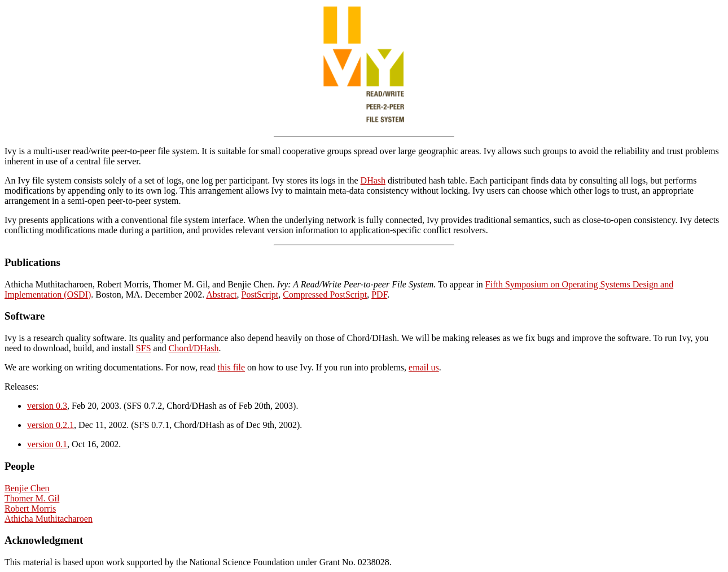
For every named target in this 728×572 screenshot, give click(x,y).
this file (231, 367)
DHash (373, 180)
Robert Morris (30, 508)
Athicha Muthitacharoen (49, 519)
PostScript (260, 294)
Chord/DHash (194, 348)
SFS (144, 348)
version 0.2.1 (51, 425)
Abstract (221, 294)
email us (424, 367)
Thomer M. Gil (32, 498)
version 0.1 (47, 444)
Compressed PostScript (325, 294)
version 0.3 (47, 406)
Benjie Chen (27, 488)
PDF (379, 294)
